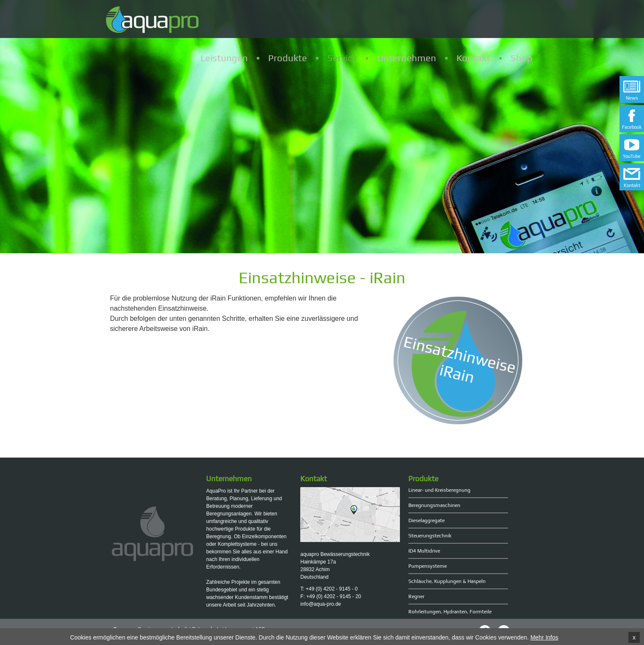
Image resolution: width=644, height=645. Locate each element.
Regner (416, 596)
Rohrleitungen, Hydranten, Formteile (450, 612)
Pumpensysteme (428, 566)
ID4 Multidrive (424, 551)
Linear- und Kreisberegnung (439, 490)
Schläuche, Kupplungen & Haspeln (447, 581)
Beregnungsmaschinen (434, 505)
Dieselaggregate (427, 520)
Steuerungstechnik (430, 536)
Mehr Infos (544, 638)
